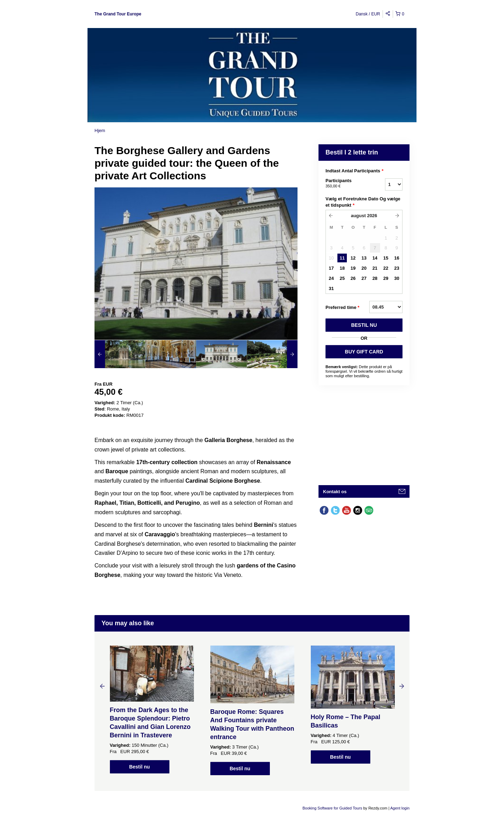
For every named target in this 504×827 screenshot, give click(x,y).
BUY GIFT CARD (364, 352)
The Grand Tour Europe (118, 14)
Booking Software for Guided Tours (333, 808)
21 (375, 268)
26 (353, 278)
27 (364, 278)
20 (364, 268)
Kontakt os (335, 492)
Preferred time (342, 308)
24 (331, 278)
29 (386, 278)
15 (386, 258)
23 (397, 268)
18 (342, 268)
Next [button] (402, 686)
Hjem (100, 130)
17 (331, 268)
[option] (120, 354)
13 (364, 258)
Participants (346, 184)
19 (353, 268)
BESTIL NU (364, 325)
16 (397, 258)
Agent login (400, 808)
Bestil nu (139, 767)
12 (353, 258)
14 (375, 258)
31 (331, 288)
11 (342, 258)
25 (342, 278)
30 (397, 278)
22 (386, 268)
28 (375, 278)
